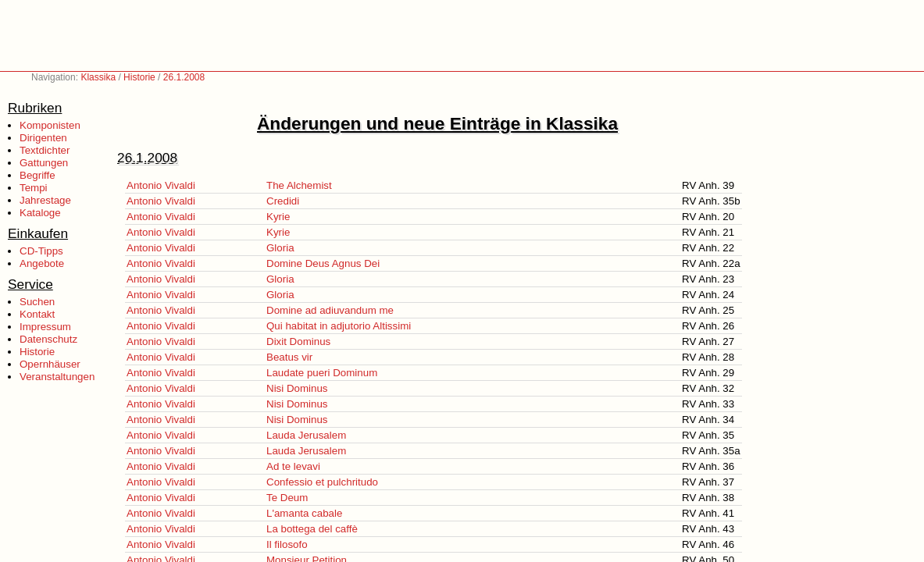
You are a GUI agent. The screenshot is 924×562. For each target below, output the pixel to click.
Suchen (37, 302)
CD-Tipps (41, 251)
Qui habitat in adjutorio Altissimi (339, 326)
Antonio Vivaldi (161, 185)
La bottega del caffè (312, 529)
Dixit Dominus (298, 341)
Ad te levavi (293, 466)
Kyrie (278, 217)
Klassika (98, 77)
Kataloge (40, 213)
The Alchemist (299, 185)
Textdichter (45, 150)
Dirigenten (43, 138)
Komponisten (50, 125)
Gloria (280, 248)
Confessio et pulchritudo (322, 482)
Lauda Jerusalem (306, 435)
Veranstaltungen (57, 377)
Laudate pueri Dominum (322, 373)
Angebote (42, 263)
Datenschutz (48, 339)
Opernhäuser (50, 364)
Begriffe (37, 175)
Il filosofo (287, 544)
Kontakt (37, 314)
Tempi (34, 188)
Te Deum (287, 498)
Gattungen (44, 163)
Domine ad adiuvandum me (330, 310)
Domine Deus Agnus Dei (323, 263)
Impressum (45, 327)
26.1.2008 (184, 77)
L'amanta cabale (304, 513)
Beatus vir (289, 357)
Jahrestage (45, 200)
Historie (139, 77)
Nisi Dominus (297, 388)
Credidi (283, 201)
